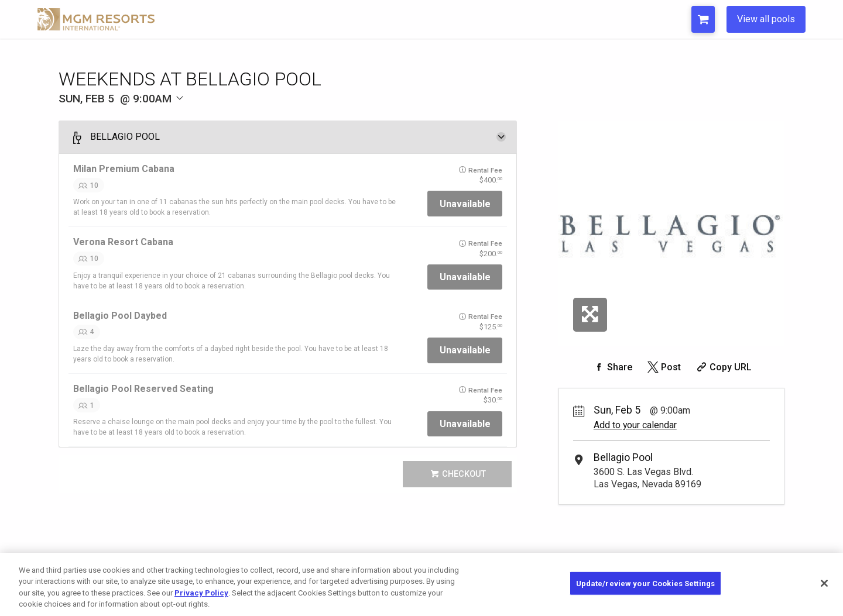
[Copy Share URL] (723, 367)
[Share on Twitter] (663, 367)
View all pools (766, 19)
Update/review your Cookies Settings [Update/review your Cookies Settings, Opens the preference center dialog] (646, 591)
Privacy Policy (201, 600)
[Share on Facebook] (612, 367)
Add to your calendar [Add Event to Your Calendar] (635, 425)
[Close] (824, 591)
